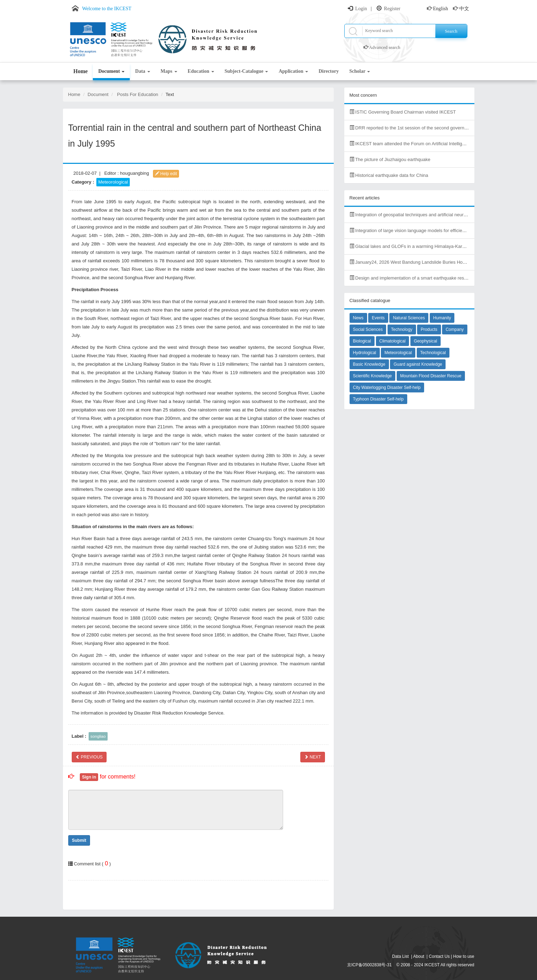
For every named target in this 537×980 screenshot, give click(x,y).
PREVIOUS (89, 757)
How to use (464, 956)
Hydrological (365, 353)
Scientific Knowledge (373, 376)
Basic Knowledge (369, 364)
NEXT (312, 757)
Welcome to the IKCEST (107, 9)
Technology (402, 329)
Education (201, 71)
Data (142, 71)
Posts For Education (138, 94)
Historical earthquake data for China (389, 175)
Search (451, 31)
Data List (400, 956)
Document (111, 71)
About (419, 956)
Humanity (442, 318)
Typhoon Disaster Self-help (378, 399)
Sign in (89, 777)
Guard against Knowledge (418, 364)
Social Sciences (368, 329)
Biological (362, 341)
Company (455, 329)
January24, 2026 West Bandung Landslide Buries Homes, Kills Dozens (424, 262)
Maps (169, 71)
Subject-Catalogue (247, 71)
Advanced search (385, 47)
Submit (79, 840)
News (358, 318)
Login (361, 9)
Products (429, 329)
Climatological (393, 341)
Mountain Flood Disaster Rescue (431, 376)
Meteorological (113, 182)
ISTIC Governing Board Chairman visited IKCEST (403, 112)
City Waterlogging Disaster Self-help (387, 387)
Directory (329, 71)
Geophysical (426, 341)
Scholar (360, 71)
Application (293, 71)
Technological (433, 353)
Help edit (166, 174)
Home (81, 71)
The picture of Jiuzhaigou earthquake (390, 159)
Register (392, 9)
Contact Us (439, 956)
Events (378, 318)
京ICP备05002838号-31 (369, 965)
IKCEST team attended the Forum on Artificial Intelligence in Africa (420, 144)
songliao (98, 736)
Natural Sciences (409, 318)
